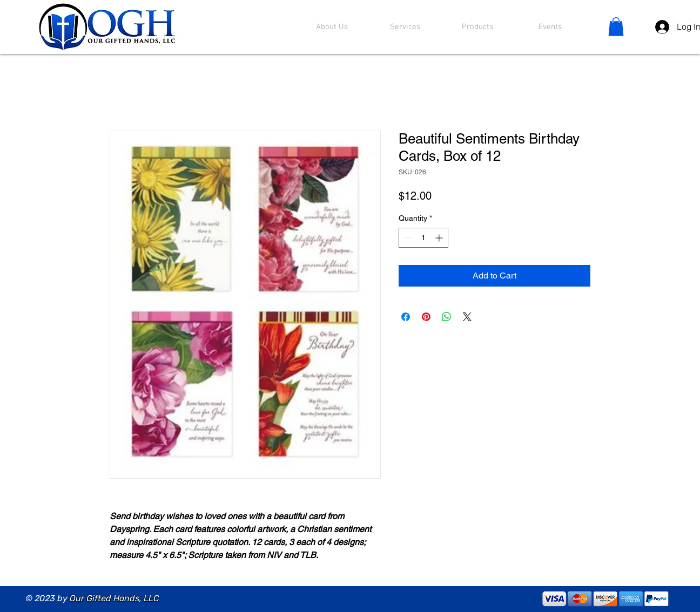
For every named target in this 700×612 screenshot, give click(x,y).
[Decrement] (407, 238)
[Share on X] (467, 317)
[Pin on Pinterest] (426, 317)
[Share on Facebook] (406, 317)
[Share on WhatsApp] (447, 317)
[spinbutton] (423, 238)
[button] (616, 27)
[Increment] (440, 238)
